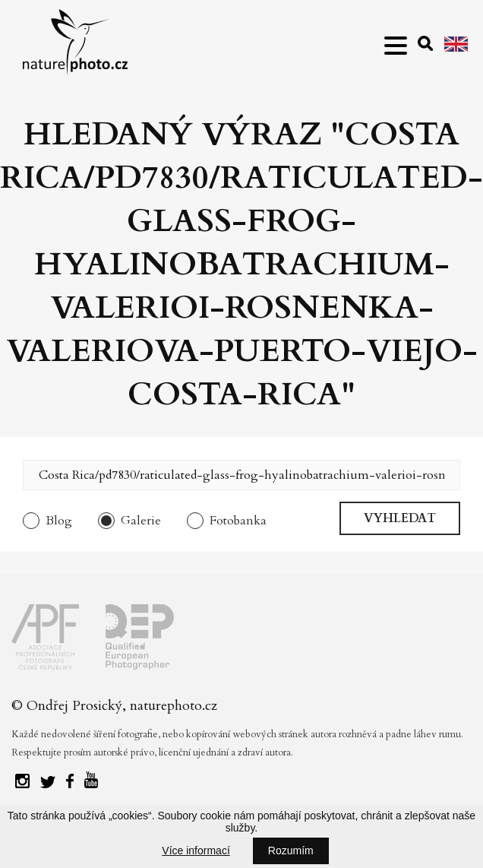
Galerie (141, 521)
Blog (59, 521)
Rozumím (291, 851)
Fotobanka (238, 521)
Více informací (196, 851)
